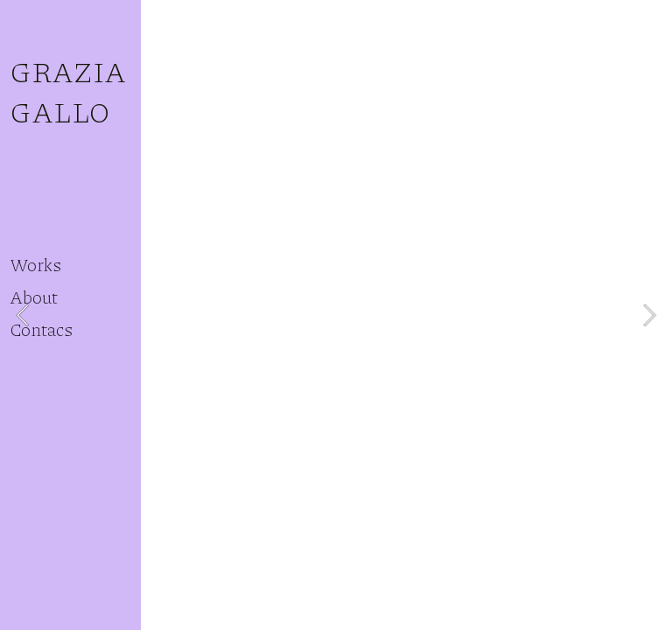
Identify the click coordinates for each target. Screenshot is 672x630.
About (34, 296)
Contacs (41, 329)
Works (35, 264)
